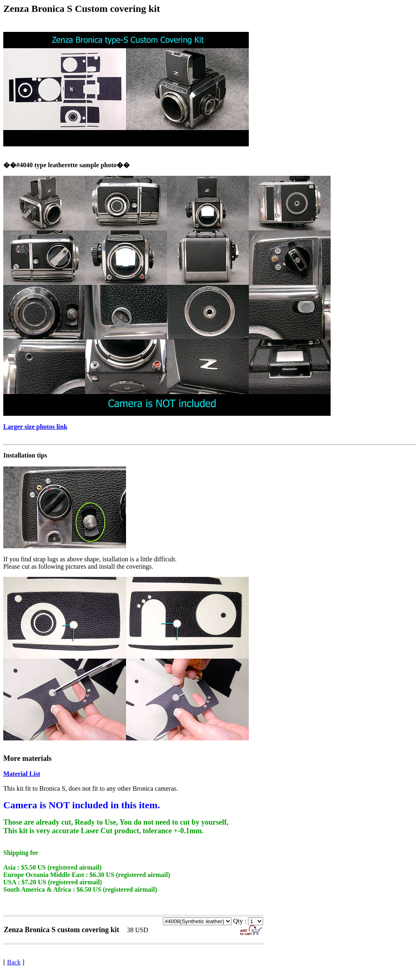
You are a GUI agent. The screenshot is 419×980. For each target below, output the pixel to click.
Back (14, 962)
